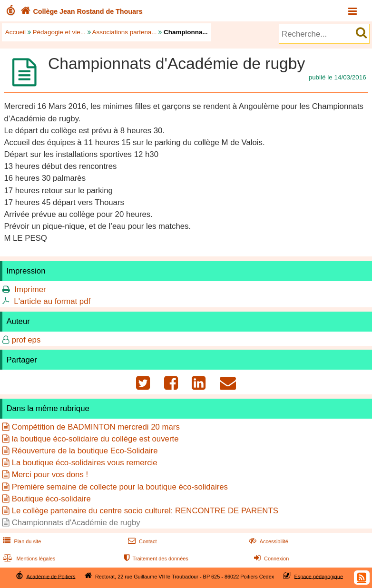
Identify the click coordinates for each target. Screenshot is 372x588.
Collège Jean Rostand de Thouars (81, 11)
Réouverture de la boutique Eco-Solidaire (85, 451)
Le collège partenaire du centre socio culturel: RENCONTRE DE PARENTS (145, 511)
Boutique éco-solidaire (51, 499)
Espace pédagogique (319, 576)
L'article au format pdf (52, 301)
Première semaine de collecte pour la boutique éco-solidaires (120, 487)
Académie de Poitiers (51, 576)
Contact (142, 541)
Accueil (15, 32)
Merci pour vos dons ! (50, 475)
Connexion (270, 559)
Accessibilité (268, 541)
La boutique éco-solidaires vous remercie (85, 463)
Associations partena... (125, 32)
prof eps (26, 340)
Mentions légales (28, 559)
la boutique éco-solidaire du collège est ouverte (95, 439)
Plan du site (21, 541)
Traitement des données (155, 559)
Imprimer (30, 289)
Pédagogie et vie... (59, 32)
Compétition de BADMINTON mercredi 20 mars (96, 427)
